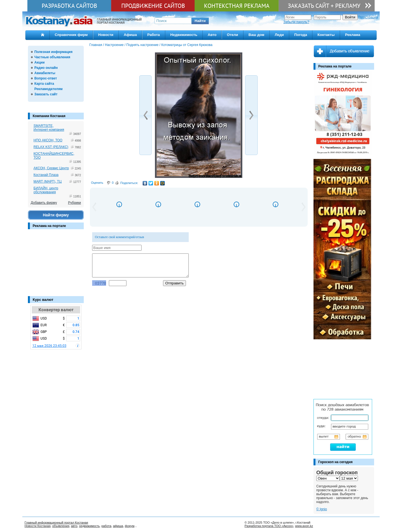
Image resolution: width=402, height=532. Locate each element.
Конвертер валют (56, 310)
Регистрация (368, 17)
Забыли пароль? (296, 22)
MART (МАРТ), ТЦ (48, 182)
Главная (96, 45)
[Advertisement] (56, 265)
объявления (61, 526)
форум (130, 526)
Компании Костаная (49, 116)
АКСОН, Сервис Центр (51, 168)
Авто (212, 35)
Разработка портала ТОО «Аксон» (269, 526)
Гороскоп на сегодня (335, 462)
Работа (154, 35)
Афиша (130, 35)
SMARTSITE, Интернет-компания (49, 128)
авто (74, 526)
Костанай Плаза (46, 175)
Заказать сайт (46, 94)
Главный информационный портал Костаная (56, 523)
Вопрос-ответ (46, 78)
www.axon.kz (304, 526)
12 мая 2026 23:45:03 (49, 346)
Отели (233, 35)
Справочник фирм (71, 35)
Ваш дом (256, 35)
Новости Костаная (38, 526)
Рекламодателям (48, 89)
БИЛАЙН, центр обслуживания (46, 190)
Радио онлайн (46, 68)
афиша (118, 526)
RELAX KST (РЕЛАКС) (51, 147)
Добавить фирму (44, 203)
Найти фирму (56, 215)
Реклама (353, 35)
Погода (301, 35)
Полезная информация (53, 52)
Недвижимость (184, 35)
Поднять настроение (143, 45)
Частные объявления (52, 57)
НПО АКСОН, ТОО (48, 140)
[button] (200, 21)
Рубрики (75, 203)
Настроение (114, 45)
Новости (106, 35)
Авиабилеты (45, 73)
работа (106, 526)
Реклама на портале (49, 226)
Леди (279, 35)
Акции (40, 62)
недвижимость (89, 526)
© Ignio (322, 509)
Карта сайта (44, 84)
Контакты (326, 35)
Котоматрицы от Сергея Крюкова (187, 45)
